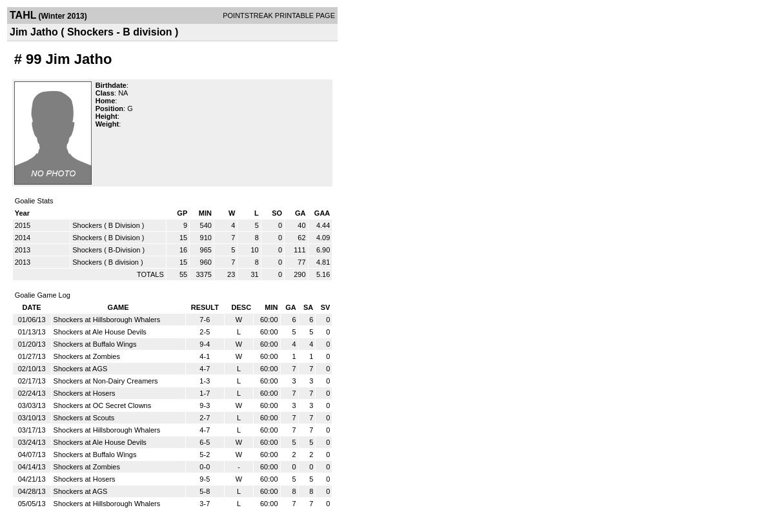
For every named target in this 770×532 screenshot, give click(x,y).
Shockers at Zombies (87, 356)
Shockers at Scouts (84, 418)
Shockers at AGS (81, 369)
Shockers (87, 225)
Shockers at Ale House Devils (100, 332)
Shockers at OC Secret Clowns (103, 405)
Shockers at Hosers (85, 393)
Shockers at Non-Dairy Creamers (106, 381)
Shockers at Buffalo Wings (95, 344)
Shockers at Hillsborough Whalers (107, 320)
